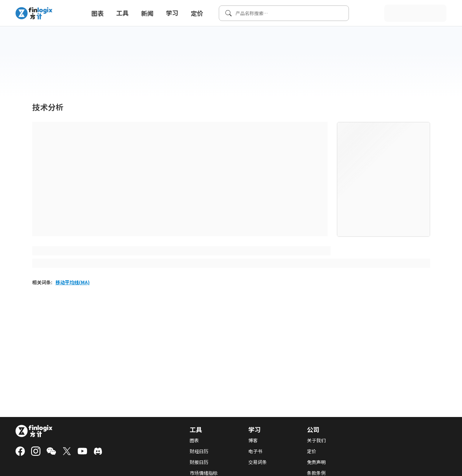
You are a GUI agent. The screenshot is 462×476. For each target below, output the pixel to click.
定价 (197, 13)
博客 (253, 440)
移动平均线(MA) (73, 282)
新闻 (147, 13)
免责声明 (316, 462)
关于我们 (316, 440)
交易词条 (258, 462)
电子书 (255, 451)
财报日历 (199, 462)
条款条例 (316, 473)
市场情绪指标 (204, 473)
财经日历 (199, 451)
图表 (98, 13)
